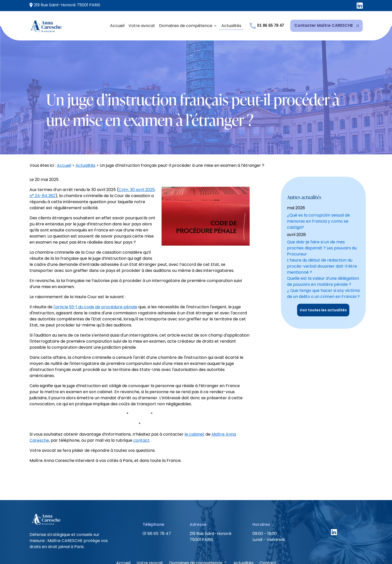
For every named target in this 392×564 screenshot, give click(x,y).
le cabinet (194, 408)
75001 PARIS (65, 5)
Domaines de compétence (186, 26)
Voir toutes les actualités (323, 273)
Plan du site (253, 551)
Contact (268, 537)
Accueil (117, 26)
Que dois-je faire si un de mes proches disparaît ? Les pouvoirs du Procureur (322, 211)
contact (141, 414)
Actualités (231, 26)
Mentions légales (156, 551)
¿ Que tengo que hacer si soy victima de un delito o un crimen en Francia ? (323, 256)
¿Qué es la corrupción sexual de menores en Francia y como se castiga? (318, 184)
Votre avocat (142, 26)
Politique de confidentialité (208, 551)
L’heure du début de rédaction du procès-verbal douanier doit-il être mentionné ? (322, 229)
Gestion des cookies (292, 551)
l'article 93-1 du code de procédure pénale (95, 281)
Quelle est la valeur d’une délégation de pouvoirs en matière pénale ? (323, 244)
